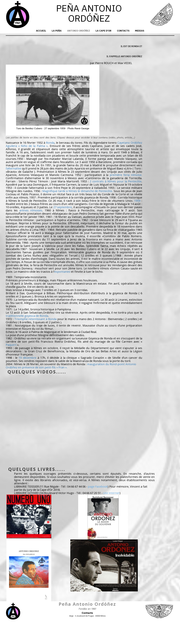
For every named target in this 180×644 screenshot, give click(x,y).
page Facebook (98, 487)
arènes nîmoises (31, 210)
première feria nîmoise (126, 175)
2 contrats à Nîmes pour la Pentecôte (116, 181)
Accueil (41, 31)
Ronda (50, 143)
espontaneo (62, 272)
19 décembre (27, 358)
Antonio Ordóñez (79, 31)
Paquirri (11, 345)
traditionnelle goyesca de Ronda (27, 316)
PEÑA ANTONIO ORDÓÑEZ (89, 13)
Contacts (123, 31)
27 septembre (63, 207)
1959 (137, 201)
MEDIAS (140, 31)
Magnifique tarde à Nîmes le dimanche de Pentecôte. (78, 191)
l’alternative (13, 168)
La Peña (57, 31)
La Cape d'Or (103, 31)
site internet (111, 493)
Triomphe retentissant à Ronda (35, 319)
